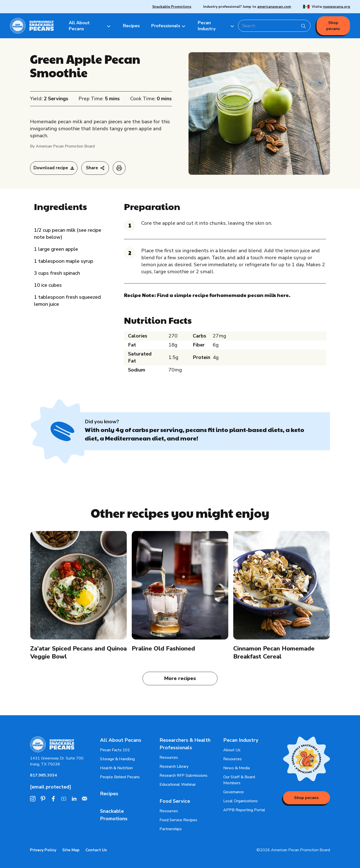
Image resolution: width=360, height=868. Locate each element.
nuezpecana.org (336, 7)
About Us (232, 750)
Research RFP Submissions (183, 775)
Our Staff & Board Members (239, 780)
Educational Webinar (178, 784)
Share (95, 168)
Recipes (109, 794)
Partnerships (171, 829)
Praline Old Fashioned (163, 648)
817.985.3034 (43, 775)
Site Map (71, 850)
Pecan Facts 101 (115, 750)
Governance (233, 792)
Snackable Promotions (172, 7)
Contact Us (96, 850)
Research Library (174, 766)
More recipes (180, 678)
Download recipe (54, 168)
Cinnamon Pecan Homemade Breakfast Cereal (274, 652)
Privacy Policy (43, 850)
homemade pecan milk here (253, 295)
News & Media (236, 768)
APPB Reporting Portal (244, 810)
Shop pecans (333, 26)
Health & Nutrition (116, 768)
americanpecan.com (274, 7)
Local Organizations (240, 801)
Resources (169, 757)
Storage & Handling (117, 759)
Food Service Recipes (178, 820)
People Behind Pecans (120, 777)
